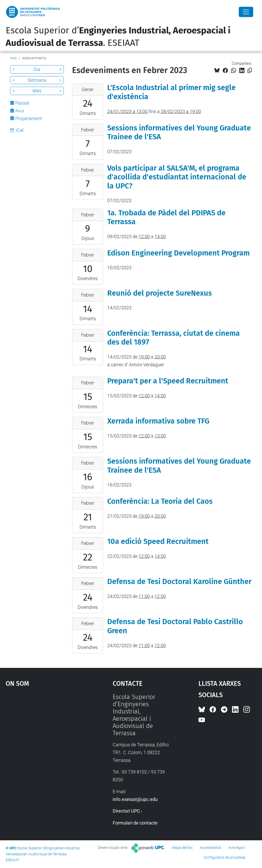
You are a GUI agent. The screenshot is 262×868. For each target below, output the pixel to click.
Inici (13, 58)
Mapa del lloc (182, 848)
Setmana (37, 80)
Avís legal (236, 848)
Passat (22, 103)
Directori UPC (126, 811)
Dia (37, 69)
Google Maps (45, 732)
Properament (29, 118)
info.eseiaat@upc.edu (135, 799)
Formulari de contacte (135, 823)
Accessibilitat (211, 848)
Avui (20, 111)
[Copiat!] (250, 71)
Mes (37, 91)
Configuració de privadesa (225, 857)
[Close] (246, 12)
